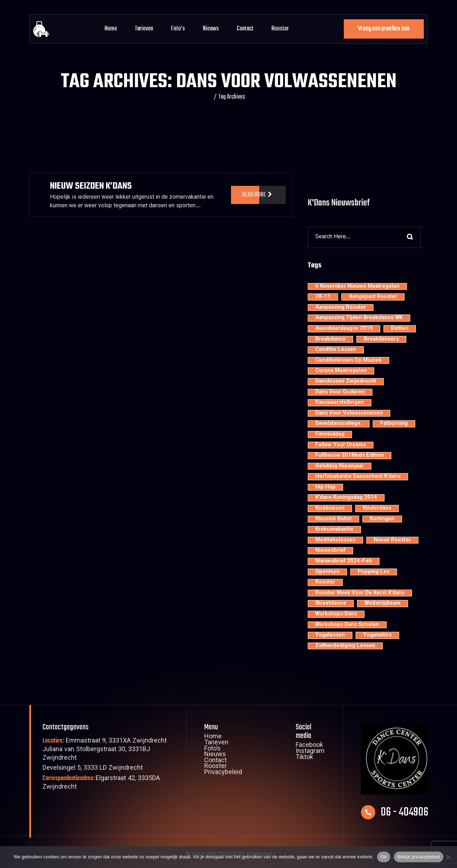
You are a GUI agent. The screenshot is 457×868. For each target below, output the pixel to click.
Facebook (309, 746)
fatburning (394, 424)
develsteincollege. (339, 424)
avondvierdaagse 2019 (344, 329)
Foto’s (178, 29)
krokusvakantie (334, 530)
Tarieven (144, 29)
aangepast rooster (373, 297)
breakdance (330, 339)
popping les (374, 572)
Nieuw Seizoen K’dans (91, 186)
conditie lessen (336, 350)
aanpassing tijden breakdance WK (359, 318)
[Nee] (448, 857)
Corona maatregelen (341, 371)
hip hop (325, 487)
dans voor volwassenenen (349, 413)
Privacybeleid (223, 773)
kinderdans (377, 509)
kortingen (382, 519)
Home (111, 29)
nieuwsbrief (330, 551)
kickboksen (330, 509)
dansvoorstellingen (340, 403)
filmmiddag (330, 435)
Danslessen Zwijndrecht (346, 382)
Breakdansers (381, 339)
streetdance (331, 604)
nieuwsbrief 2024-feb (344, 561)
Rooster (280, 29)
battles (400, 329)
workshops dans (336, 614)
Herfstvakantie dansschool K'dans (358, 477)
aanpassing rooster (341, 308)
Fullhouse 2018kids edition (350, 456)
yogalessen (330, 635)
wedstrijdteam (383, 604)
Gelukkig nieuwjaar (340, 466)
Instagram (310, 752)
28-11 (323, 297)
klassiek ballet (333, 519)
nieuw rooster (392, 540)
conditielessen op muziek (348, 361)
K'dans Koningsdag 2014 (346, 498)
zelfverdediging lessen (345, 646)
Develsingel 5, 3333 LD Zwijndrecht (93, 768)
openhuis (327, 572)
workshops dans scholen (347, 625)
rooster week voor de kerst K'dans (360, 593)
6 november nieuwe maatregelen (357, 287)
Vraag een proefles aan (384, 29)
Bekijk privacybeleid (419, 857)
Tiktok (304, 758)
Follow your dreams (341, 445)
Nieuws (211, 29)
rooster (325, 582)
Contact (245, 29)
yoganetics (377, 635)
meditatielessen (335, 540)
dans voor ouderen (340, 392)
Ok (384, 857)
